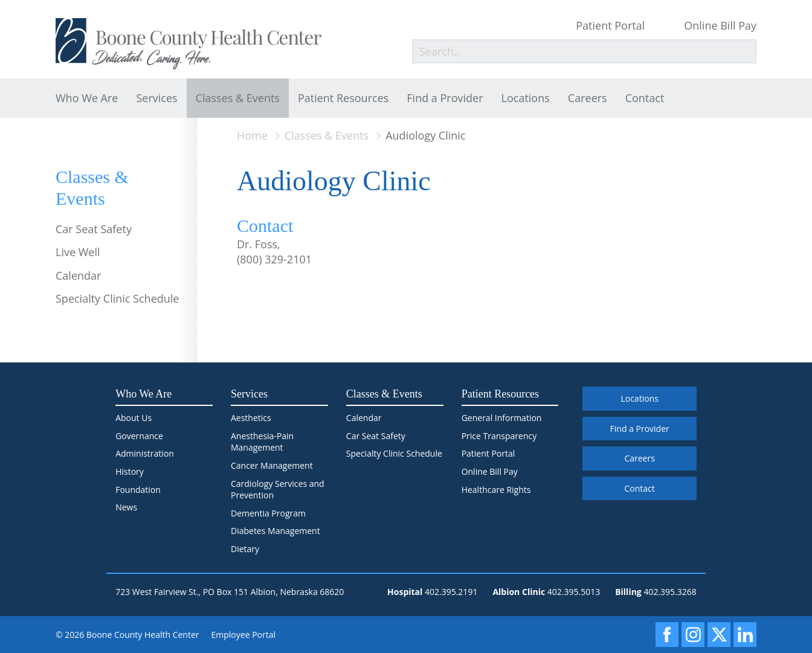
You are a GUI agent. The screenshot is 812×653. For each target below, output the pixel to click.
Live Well (78, 252)
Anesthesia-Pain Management (262, 442)
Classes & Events (238, 98)
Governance (139, 436)
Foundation (138, 490)
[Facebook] (667, 635)
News (126, 507)
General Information (502, 418)
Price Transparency (499, 436)
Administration (145, 453)
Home (252, 135)
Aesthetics (251, 418)
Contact (645, 98)
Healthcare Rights (496, 490)
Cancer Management (272, 465)
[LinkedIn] (745, 635)
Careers (588, 98)
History (130, 471)
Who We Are (87, 98)
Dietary (245, 549)
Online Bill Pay (720, 25)
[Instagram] (693, 635)
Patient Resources (343, 98)
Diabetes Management (275, 531)
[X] (719, 635)
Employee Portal (244, 635)
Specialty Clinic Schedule (117, 298)
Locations (526, 98)
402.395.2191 (451, 592)
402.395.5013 (574, 592)
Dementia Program (268, 513)
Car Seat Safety (94, 229)
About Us (134, 418)
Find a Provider (445, 98)
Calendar (78, 275)
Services (156, 98)
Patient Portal (610, 25)
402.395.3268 (670, 592)
